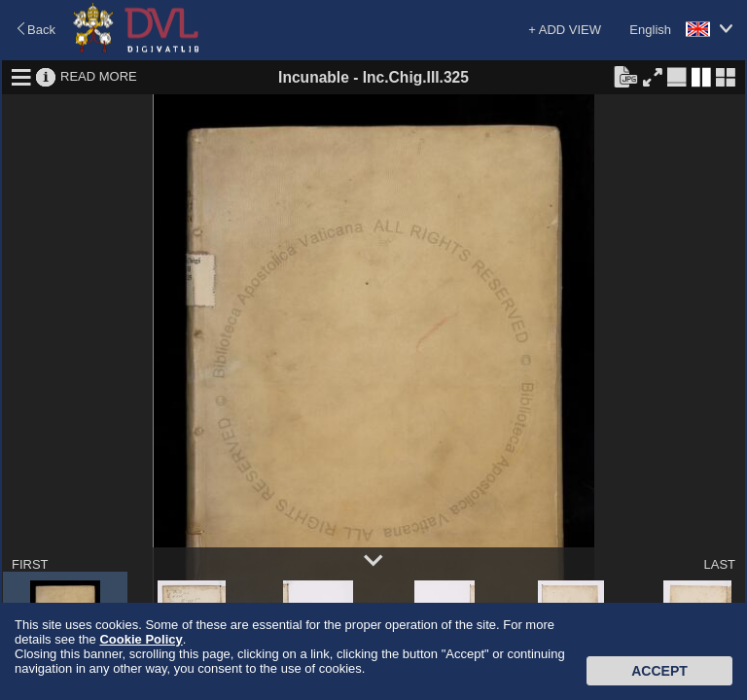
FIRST (30, 564)
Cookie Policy (141, 639)
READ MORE (99, 76)
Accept (659, 671)
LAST (719, 564)
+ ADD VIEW (565, 30)
